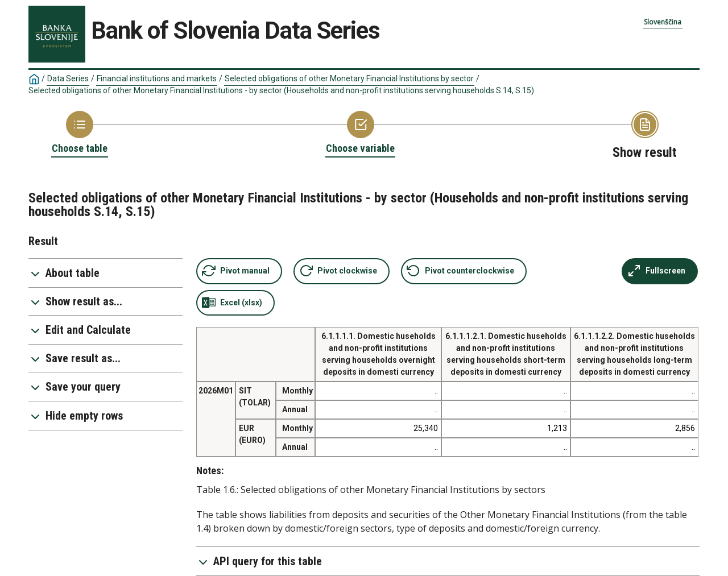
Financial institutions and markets (157, 78)
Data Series (68, 78)
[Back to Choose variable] (360, 133)
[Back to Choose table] (80, 133)
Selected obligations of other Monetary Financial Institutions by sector (349, 78)
